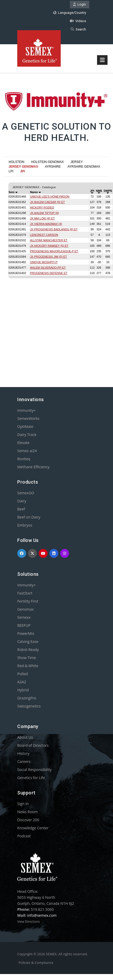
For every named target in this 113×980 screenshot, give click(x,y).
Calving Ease (28, 641)
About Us (25, 737)
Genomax (26, 609)
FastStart (25, 593)
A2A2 (22, 682)
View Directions (29, 922)
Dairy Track (27, 435)
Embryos (25, 525)
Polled (22, 674)
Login (80, 4)
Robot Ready (28, 650)
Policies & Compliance (36, 963)
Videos (78, 21)
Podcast (24, 836)
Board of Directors (33, 745)
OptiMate (25, 426)
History (23, 753)
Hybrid (23, 690)
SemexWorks (28, 418)
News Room (27, 812)
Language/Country (70, 13)
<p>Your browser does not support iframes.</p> (56, 268)
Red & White (28, 666)
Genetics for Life (31, 778)
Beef (21, 509)
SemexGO (26, 493)
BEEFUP (24, 625)
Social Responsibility (34, 770)
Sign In (23, 804)
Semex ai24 (27, 451)
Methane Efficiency (33, 467)
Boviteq (24, 459)
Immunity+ (27, 410)
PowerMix (26, 633)
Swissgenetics (29, 706)
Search (78, 29)
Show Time (27, 658)
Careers (24, 761)
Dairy (22, 501)
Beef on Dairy (29, 517)
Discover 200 (28, 820)
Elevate (23, 443)
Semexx (24, 617)
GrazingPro (27, 698)
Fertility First (28, 601)
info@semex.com (42, 915)
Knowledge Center (33, 828)
